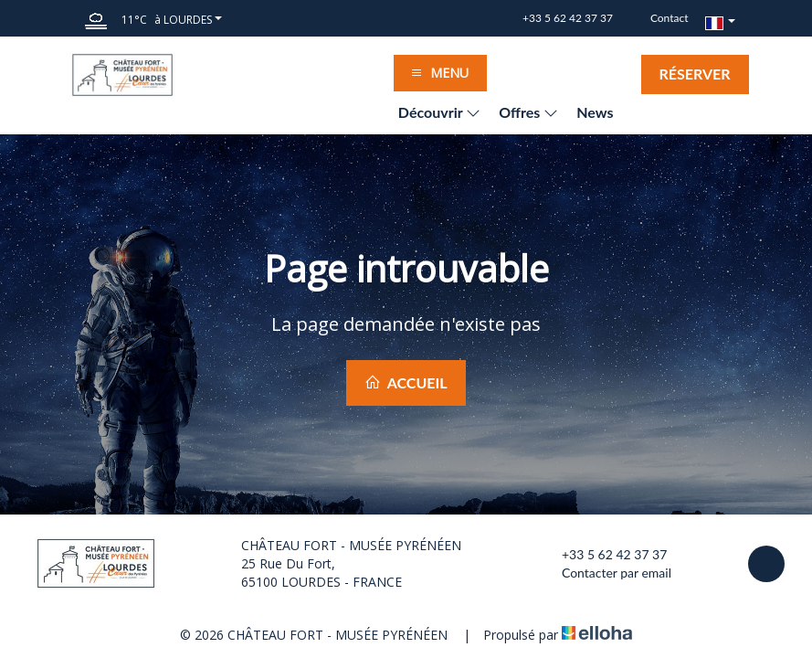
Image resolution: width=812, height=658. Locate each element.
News (595, 112)
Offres (528, 112)
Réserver (695, 74)
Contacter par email (606, 573)
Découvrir (439, 112)
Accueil (406, 382)
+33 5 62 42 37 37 (604, 555)
